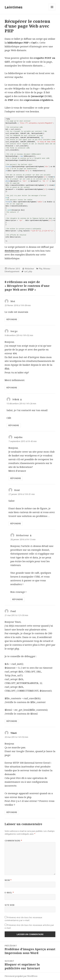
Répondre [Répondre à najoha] (16, 478)
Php (41, 269)
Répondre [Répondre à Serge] (12, 388)
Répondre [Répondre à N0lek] (14, 425)
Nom (8, 880)
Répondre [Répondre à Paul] (12, 721)
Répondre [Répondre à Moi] (12, 319)
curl (26, 271)
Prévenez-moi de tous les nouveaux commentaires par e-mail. (23, 919)
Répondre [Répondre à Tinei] (12, 812)
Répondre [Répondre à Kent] (16, 524)
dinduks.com (12, 251)
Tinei (14, 733)
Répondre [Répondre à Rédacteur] (18, 599)
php (30, 271)
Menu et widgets (52, 10)
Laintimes (14, 7)
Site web (10, 905)
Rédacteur (29, 269)
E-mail (9, 893)
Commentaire (13, 841)
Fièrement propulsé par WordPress (21, 976)
